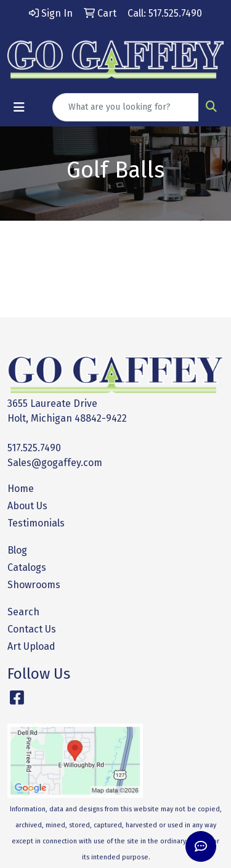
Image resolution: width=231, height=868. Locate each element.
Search (23, 612)
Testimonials (36, 523)
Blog (17, 550)
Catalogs (27, 567)
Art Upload (31, 646)
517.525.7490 (34, 448)
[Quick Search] (126, 107)
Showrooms (34, 585)
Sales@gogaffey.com (55, 463)
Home (21, 489)
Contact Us (32, 629)
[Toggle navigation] (19, 107)
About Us (27, 506)
